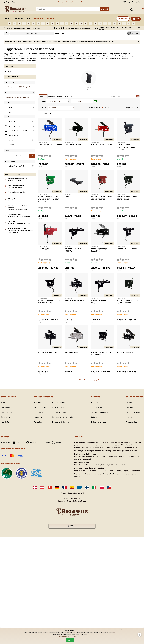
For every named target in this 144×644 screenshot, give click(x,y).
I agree (70, 640)
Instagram (18, 442)
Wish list (138, 9)
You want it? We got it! (14, 180)
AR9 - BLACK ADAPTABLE (75, 300)
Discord (6, 442)
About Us (130, 407)
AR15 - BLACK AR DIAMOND (102, 145)
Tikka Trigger (44, 249)
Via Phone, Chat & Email (15, 187)
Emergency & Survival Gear (63, 422)
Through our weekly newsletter (17, 210)
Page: (128, 108)
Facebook (32, 442)
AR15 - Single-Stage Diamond (50, 145)
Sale (138, 18)
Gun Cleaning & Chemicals (62, 417)
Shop (6, 18)
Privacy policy (131, 422)
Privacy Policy (76, 636)
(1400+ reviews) (78, 28)
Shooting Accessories (60, 403)
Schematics (22, 18)
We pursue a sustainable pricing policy (19, 223)
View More (11, 145)
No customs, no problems (16, 194)
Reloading (38, 422)
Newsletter (5, 422)
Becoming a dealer (133, 412)
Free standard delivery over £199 (71, 2)
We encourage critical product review (19, 217)
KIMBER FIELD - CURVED (127, 249)
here (114, 632)
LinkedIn (45, 442)
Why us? (94, 403)
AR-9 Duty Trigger (72, 352)
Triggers (106, 56)
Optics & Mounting (59, 412)
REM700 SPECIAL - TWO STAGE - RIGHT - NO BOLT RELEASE (127, 147)
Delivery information (99, 422)
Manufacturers (43, 18)
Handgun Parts (40, 407)
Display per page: (94, 108)
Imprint (129, 417)
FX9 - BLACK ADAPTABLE (49, 352)
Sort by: (43, 108)
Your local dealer (98, 407)
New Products (6, 412)
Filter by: (43, 101)
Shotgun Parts (40, 412)
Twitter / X (58, 442)
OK (32, 156)
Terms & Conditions (65, 636)
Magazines (38, 417)
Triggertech (43, 142)
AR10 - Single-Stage (125, 352)
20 (102, 108)
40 (106, 108)
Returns (94, 417)
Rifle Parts (38, 403)
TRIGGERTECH (69, 142)
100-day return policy (132, 2)
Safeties (95, 56)
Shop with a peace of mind (16, 201)
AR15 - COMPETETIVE (73, 145)
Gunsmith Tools (58, 407)
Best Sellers (6, 407)
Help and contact (11, 2)
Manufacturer (6, 403)
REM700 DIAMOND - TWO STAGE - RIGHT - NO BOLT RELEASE (49, 199)
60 (109, 108)
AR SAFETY (69, 197)
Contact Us (130, 403)
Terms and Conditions (100, 412)
